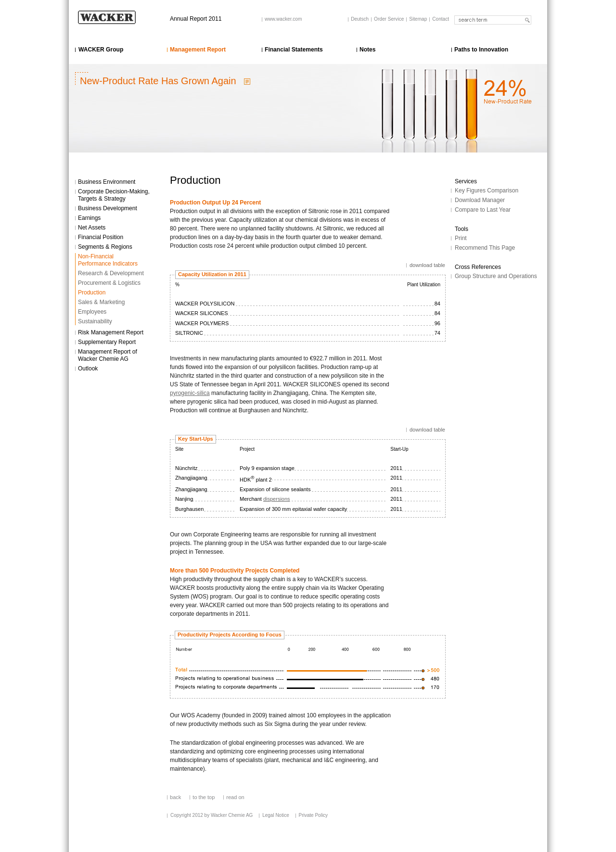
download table (427, 265)
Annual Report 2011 (196, 19)
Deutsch (360, 19)
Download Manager (480, 200)
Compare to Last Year (483, 210)
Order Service (389, 19)
